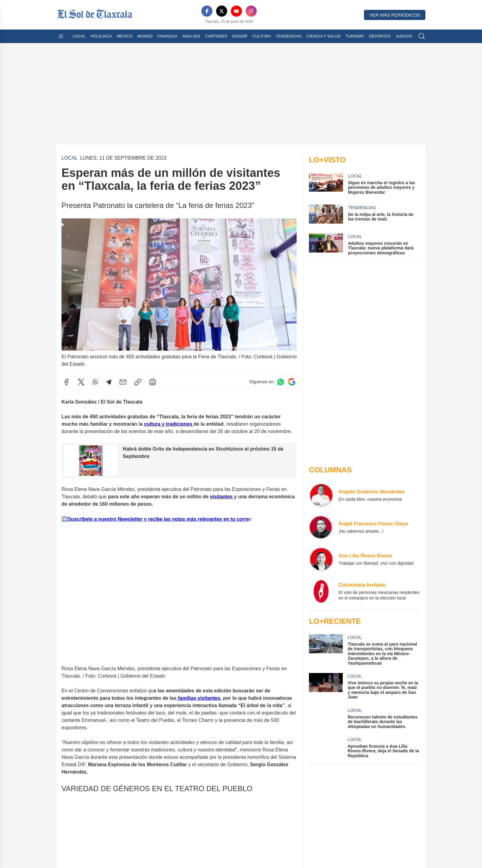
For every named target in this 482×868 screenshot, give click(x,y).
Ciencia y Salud (324, 36)
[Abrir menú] (61, 36)
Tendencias (289, 36)
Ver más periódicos (395, 15)
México (125, 36)
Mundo (145, 36)
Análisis (191, 36)
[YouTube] (236, 11)
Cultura (262, 36)
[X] (222, 11)
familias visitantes (198, 698)
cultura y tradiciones (169, 424)
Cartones (216, 36)
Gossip (240, 36)
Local (79, 36)
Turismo (355, 36)
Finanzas (167, 36)
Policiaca (101, 36)
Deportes (380, 36)
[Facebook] (207, 11)
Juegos (404, 36)
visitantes (222, 496)
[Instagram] (251, 11)
